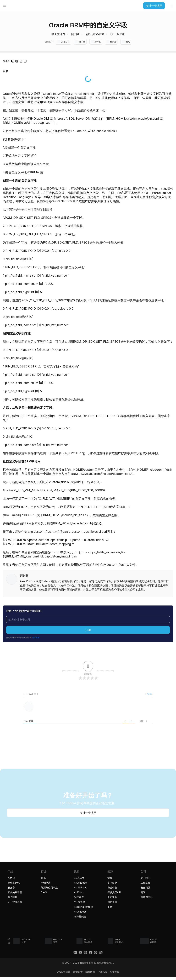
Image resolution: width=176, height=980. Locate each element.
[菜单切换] (4, 6)
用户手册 (112, 902)
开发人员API (114, 892)
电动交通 (46, 882)
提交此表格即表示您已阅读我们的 (24, 637)
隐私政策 (90, 971)
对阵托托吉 (81, 916)
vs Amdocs (80, 911)
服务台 (11, 887)
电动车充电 (14, 882)
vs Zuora (79, 878)
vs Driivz (79, 892)
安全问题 (145, 887)
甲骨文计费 (58, 34)
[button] (13, 61)
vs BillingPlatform (84, 906)
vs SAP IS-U (81, 887)
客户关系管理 (15, 892)
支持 (110, 906)
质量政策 (78, 971)
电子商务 (12, 897)
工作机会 (145, 882)
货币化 (11, 878)
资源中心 (112, 887)
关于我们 (145, 878)
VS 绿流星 (80, 902)
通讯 (43, 878)
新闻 (143, 892)
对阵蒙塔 (79, 897)
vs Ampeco (80, 882)
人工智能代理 (15, 902)
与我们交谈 (147, 897)
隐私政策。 (37, 637)
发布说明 (112, 897)
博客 (110, 878)
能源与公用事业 (49, 887)
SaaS (44, 892)
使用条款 (103, 971)
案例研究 (112, 882)
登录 (149, 694)
